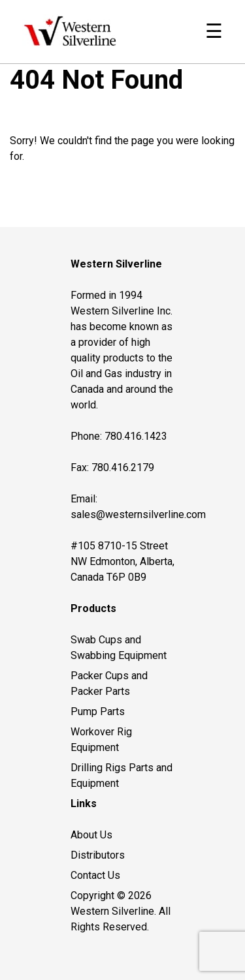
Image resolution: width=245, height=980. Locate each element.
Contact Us (95, 875)
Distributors (98, 855)
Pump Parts (98, 712)
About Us (91, 835)
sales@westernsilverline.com (138, 514)
